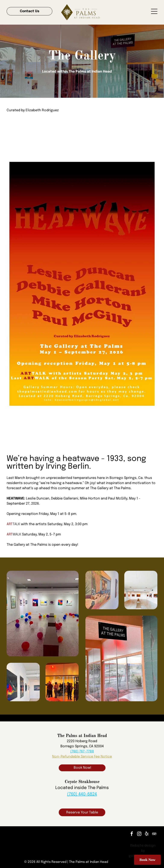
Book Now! (83, 768)
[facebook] (132, 834)
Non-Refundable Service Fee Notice (82, 757)
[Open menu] (154, 11)
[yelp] (147, 834)
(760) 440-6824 (82, 794)
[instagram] (139, 834)
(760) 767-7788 (82, 751)
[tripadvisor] (154, 834)
